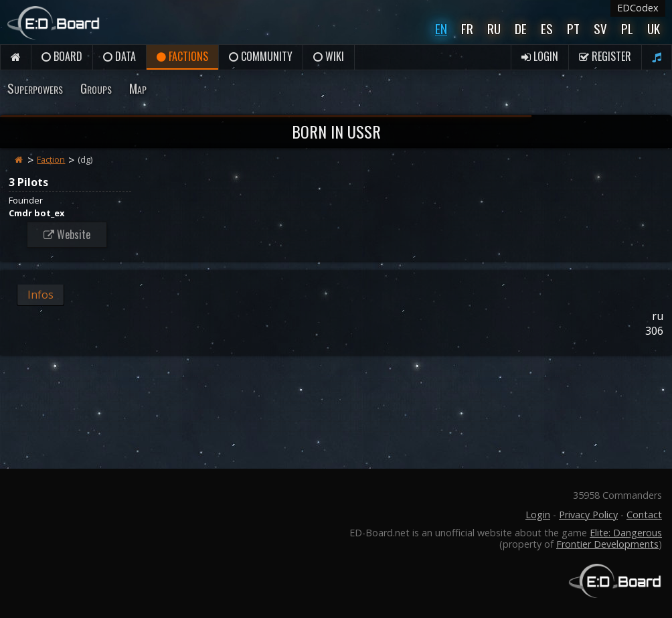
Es (547, 28)
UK (654, 28)
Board (62, 56)
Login (540, 56)
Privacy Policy (588, 515)
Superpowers (35, 88)
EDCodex (638, 8)
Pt (573, 28)
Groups (96, 88)
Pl (627, 28)
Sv (600, 28)
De (521, 28)
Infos (40, 295)
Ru (494, 28)
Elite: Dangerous (626, 533)
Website (67, 234)
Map (138, 88)
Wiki (329, 56)
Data (119, 56)
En (441, 28)
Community (261, 56)
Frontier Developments (607, 544)
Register (605, 56)
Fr (467, 28)
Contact (644, 515)
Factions (182, 56)
